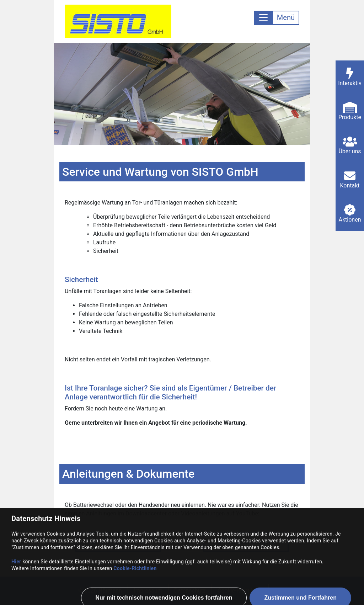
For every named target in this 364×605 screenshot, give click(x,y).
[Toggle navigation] (277, 18)
